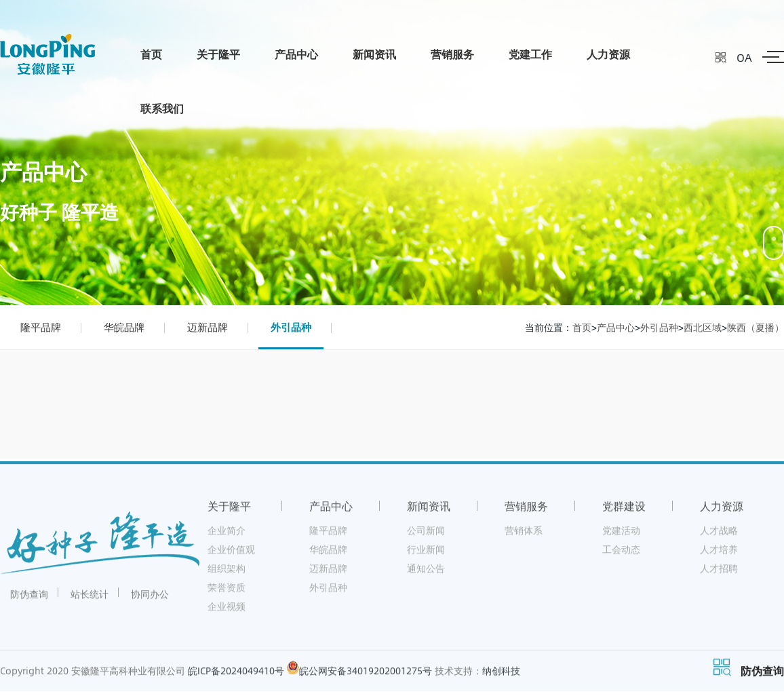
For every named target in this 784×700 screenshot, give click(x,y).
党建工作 (530, 54)
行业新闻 (426, 550)
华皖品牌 (124, 327)
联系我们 (162, 108)
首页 (151, 54)
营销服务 (452, 54)
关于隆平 (218, 54)
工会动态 (621, 550)
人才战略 (719, 531)
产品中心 (296, 54)
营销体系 (524, 531)
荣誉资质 (227, 588)
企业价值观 (231, 550)
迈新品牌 (208, 327)
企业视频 (227, 607)
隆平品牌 (41, 327)
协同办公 (150, 595)
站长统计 (90, 595)
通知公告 (426, 569)
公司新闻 (426, 531)
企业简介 (227, 531)
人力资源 (608, 54)
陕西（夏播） (756, 327)
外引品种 (291, 327)
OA (744, 57)
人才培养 (719, 550)
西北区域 (703, 327)
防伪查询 (29, 595)
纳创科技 (501, 672)
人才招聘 (719, 569)
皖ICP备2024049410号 (236, 672)
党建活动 (621, 531)
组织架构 (227, 569)
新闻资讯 (374, 54)
